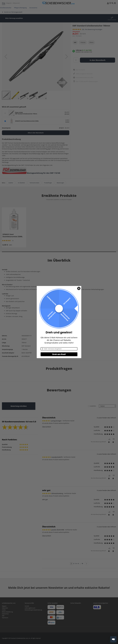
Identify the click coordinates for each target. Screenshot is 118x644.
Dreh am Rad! (59, 354)
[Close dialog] (79, 288)
